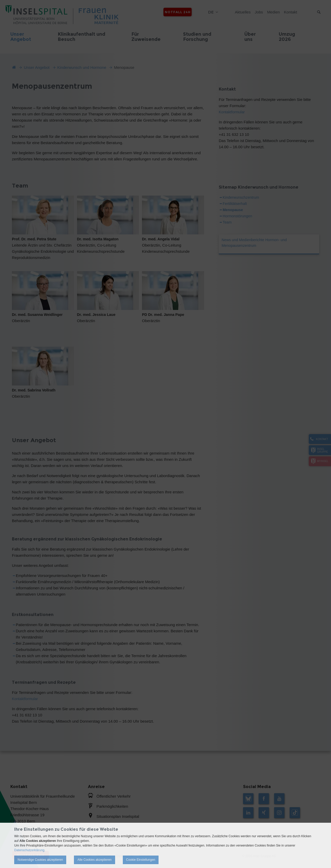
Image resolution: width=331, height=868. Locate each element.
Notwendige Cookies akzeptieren (40, 860)
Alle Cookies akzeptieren (94, 860)
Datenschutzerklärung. (30, 850)
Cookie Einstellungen (141, 860)
